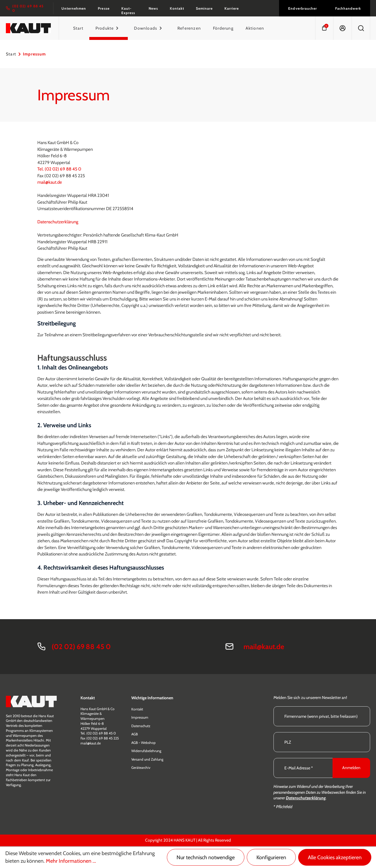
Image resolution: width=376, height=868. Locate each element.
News (153, 8)
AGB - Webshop (143, 743)
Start (11, 54)
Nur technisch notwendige (206, 857)
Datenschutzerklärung (58, 222)
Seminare (204, 8)
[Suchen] (361, 28)
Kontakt (177, 8)
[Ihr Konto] (342, 28)
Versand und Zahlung (147, 759)
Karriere (232, 8)
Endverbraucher (302, 8)
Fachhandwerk (348, 8)
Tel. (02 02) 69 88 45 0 (60, 169)
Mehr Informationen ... (71, 861)
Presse (104, 8)
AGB (135, 734)
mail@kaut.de (50, 182)
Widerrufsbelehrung (146, 751)
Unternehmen (74, 8)
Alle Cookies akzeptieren (335, 857)
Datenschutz (141, 726)
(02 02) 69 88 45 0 (81, 647)
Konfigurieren (271, 857)
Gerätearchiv (141, 767)
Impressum (140, 717)
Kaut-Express (128, 11)
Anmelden (351, 768)
